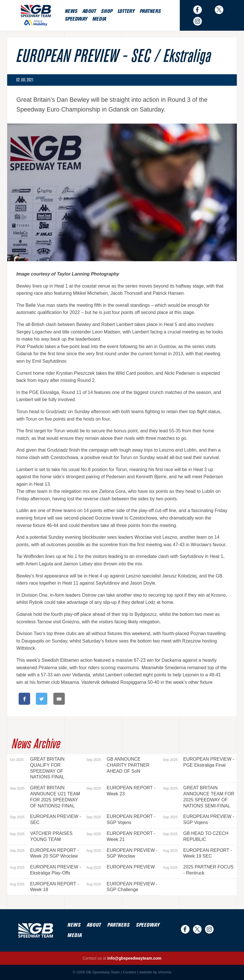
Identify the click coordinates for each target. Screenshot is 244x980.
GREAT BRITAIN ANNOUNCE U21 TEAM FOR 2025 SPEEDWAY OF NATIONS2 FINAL (45, 797)
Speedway (76, 19)
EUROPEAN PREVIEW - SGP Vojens (199, 819)
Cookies (129, 972)
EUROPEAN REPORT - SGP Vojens (121, 819)
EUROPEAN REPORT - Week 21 (121, 836)
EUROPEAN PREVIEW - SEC (45, 819)
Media (99, 19)
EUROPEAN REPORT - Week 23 (121, 791)
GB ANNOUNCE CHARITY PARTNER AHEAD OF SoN (118, 765)
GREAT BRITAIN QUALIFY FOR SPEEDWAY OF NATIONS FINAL (37, 768)
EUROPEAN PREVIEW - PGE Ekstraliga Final (199, 762)
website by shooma (155, 972)
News (71, 11)
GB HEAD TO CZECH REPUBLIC (196, 836)
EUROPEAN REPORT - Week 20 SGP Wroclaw (44, 853)
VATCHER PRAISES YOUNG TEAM (41, 836)
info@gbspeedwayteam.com (134, 958)
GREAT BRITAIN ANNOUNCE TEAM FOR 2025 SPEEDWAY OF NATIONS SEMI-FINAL (199, 797)
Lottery (126, 11)
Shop (107, 11)
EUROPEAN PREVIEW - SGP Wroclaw (122, 853)
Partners (150, 11)
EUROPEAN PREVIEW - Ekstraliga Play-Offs (45, 870)
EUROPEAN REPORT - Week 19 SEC (197, 853)
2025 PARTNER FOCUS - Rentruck (198, 870)
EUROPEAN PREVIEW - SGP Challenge (122, 887)
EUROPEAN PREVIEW (121, 867)
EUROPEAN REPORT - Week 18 (44, 887)
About (89, 11)
